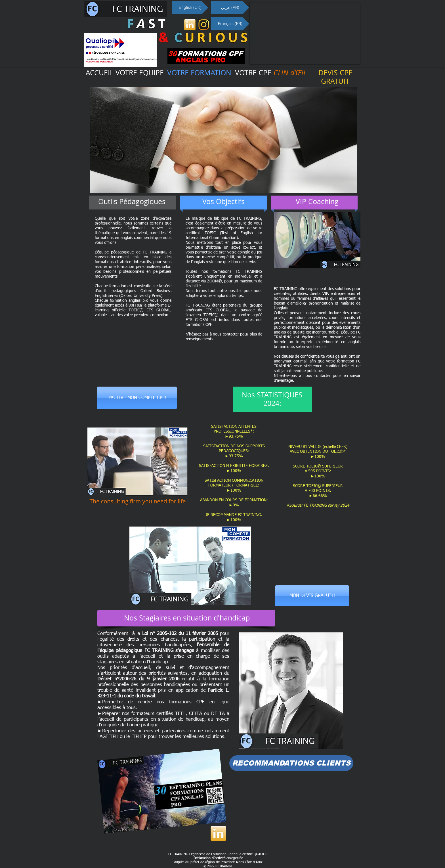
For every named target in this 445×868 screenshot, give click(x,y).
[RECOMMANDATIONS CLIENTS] (291, 763)
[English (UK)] (190, 8)
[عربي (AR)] (230, 8)
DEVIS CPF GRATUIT (335, 77)
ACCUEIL (100, 73)
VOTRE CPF (253, 73)
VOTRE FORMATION (199, 73)
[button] (223, 140)
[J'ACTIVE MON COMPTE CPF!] (137, 398)
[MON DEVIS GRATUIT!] (312, 596)
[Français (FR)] (230, 24)
